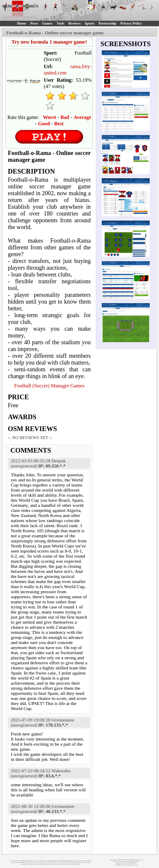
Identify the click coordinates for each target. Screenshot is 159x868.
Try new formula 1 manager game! (49, 42)
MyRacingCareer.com (130, 865)
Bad (65, 117)
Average (82, 117)
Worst (49, 117)
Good (44, 124)
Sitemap (118, 863)
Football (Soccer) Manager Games (49, 386)
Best (59, 124)
